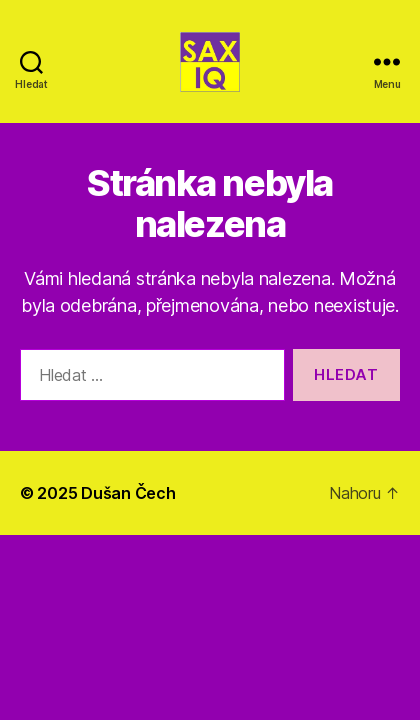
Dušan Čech (128, 493)
